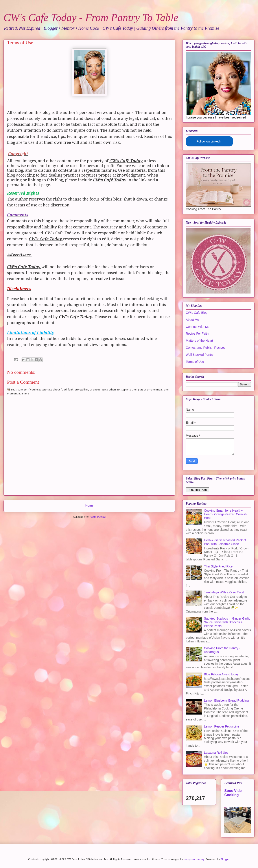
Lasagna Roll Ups (216, 753)
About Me (192, 320)
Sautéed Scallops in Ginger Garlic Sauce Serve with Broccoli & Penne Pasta (227, 622)
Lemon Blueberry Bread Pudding (226, 700)
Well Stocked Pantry (200, 355)
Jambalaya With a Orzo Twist (224, 592)
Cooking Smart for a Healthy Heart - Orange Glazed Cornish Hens (225, 514)
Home (89, 506)
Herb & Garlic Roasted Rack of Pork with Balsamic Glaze (225, 542)
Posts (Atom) (98, 517)
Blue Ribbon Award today (221, 674)
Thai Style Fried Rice (218, 566)
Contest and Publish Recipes (206, 348)
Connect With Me (198, 327)
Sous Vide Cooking (233, 793)
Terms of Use (195, 362)
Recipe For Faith (197, 334)
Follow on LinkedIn (209, 141)
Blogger (225, 859)
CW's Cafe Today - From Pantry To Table (91, 17)
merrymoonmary (194, 859)
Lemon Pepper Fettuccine (222, 726)
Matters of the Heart (199, 341)
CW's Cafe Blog (197, 313)
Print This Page (198, 490)
